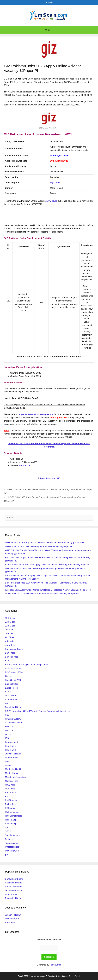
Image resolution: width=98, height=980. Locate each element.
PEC (7, 797)
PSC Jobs (10, 808)
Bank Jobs (10, 653)
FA (6, 703)
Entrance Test (12, 688)
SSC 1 (8, 828)
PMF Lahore (11, 800)
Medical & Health (13, 769)
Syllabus (9, 839)
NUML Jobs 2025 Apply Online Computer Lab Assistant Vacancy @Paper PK (42, 594)
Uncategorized (12, 847)
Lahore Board (12, 758)
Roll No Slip (11, 820)
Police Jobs (11, 804)
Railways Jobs (12, 812)
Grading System (13, 719)
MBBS (8, 765)
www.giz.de (52, 201)
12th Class (10, 626)
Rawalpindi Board (14, 816)
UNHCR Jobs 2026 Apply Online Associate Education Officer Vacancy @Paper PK (45, 543)
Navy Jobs (10, 785)
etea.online (10, 696)
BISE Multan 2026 (14, 672)
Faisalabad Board (14, 707)
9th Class (10, 637)
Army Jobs (10, 645)
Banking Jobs (12, 657)
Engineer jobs (12, 684)
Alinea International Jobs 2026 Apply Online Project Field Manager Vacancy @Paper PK (47, 565)
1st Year (9, 630)
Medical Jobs (11, 773)
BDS (7, 661)
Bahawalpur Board (14, 649)
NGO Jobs (10, 789)
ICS (7, 738)
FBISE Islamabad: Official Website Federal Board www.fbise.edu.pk (38, 711)
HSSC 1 (9, 727)
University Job (12, 851)
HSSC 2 (9, 730)
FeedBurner (55, 965)
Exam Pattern (12, 699)
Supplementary (12, 835)
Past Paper (10, 793)
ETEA (8, 692)
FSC (7, 715)
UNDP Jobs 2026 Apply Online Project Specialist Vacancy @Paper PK (39, 547)
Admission (10, 641)
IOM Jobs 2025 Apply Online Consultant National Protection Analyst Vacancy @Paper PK (48, 590)
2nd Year (9, 634)
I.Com (8, 734)
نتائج (7, 855)
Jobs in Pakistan (13, 754)
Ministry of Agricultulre (16, 777)
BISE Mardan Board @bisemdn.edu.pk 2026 (27, 665)
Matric (8, 762)
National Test (11, 781)
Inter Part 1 (10, 746)
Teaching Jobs (12, 843)
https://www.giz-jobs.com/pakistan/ (37, 414)
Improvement (11, 742)
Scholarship (11, 824)
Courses (9, 676)
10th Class (10, 618)
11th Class (10, 622)
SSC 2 (8, 831)
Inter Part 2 (10, 750)
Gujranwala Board (14, 723)
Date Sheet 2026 (13, 680)
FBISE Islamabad (14, 887)
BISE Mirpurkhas (13, 668)
